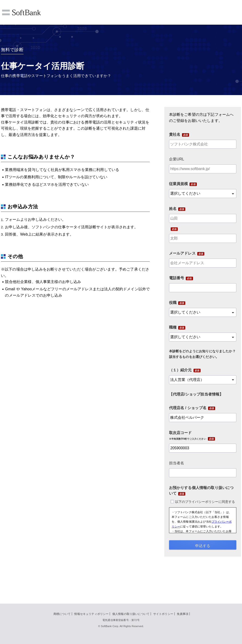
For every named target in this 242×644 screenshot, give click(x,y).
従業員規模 (179, 184)
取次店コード (188, 435)
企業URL (177, 159)
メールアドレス (182, 253)
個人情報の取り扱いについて (131, 614)
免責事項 (183, 614)
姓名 (173, 209)
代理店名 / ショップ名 (188, 408)
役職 (173, 303)
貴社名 (175, 134)
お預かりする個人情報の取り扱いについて (201, 491)
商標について (62, 614)
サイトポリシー (163, 614)
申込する (203, 546)
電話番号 (177, 278)
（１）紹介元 (180, 370)
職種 (173, 327)
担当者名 (177, 463)
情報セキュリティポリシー (91, 614)
